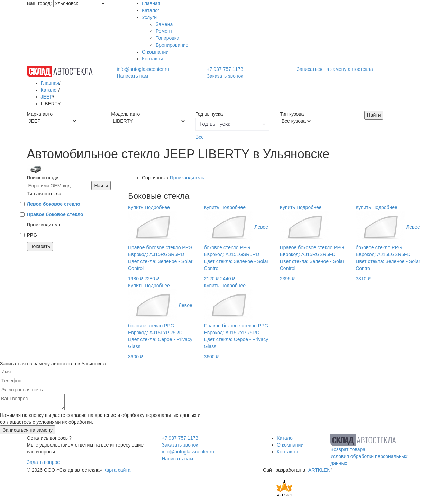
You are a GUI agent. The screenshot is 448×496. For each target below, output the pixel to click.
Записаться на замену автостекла (335, 69)
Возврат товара (348, 449)
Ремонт (164, 31)
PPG (32, 235)
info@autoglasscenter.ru (143, 69)
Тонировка (167, 38)
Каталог (151, 10)
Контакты (152, 59)
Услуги (149, 17)
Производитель (187, 178)
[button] (232, 124)
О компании (155, 52)
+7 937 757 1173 (225, 69)
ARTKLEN (319, 470)
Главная (151, 3)
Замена (164, 24)
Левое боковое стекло (54, 204)
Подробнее (157, 207)
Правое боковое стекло (55, 214)
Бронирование (172, 45)
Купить (136, 207)
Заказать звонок (225, 76)
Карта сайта (117, 470)
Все (200, 137)
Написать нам (132, 76)
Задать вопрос (43, 462)
